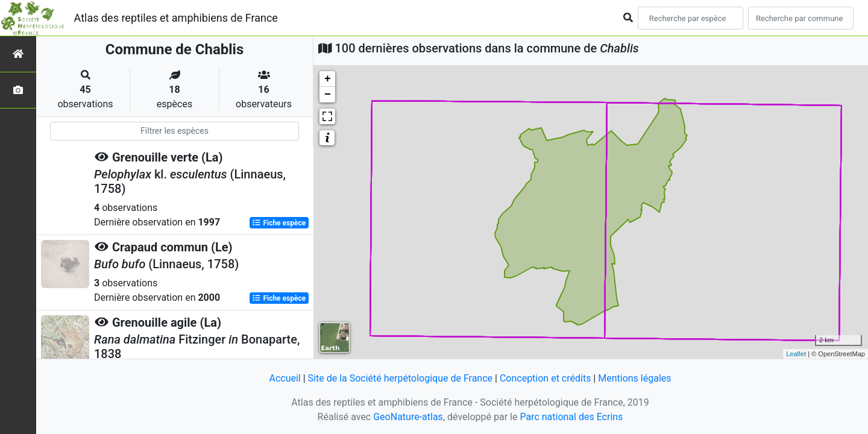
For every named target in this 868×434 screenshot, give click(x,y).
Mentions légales (634, 378)
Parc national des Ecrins (571, 417)
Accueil (285, 378)
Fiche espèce (279, 223)
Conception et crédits (546, 378)
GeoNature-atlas (408, 417)
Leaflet (796, 354)
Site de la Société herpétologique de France (400, 378)
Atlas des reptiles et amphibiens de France (176, 18)
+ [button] (328, 79)
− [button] (328, 95)
